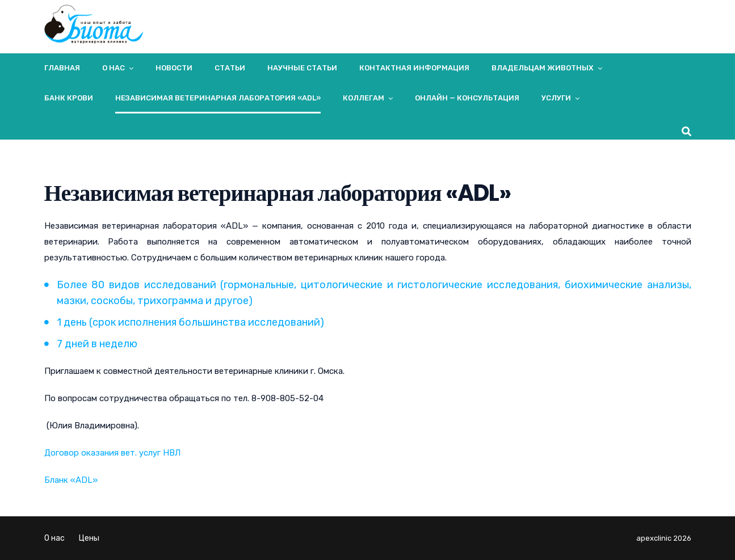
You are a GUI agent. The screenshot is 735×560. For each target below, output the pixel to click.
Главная (62, 68)
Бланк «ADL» (71, 480)
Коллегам (364, 98)
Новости (174, 68)
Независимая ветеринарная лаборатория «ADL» (218, 98)
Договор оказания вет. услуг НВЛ (112, 453)
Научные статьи (302, 68)
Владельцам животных (543, 68)
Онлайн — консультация (467, 98)
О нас (114, 68)
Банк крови (69, 98)
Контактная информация (414, 68)
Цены (89, 538)
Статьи (230, 68)
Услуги (556, 98)
